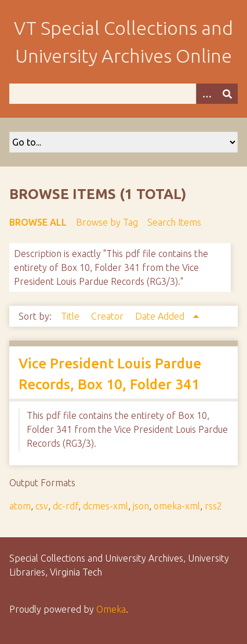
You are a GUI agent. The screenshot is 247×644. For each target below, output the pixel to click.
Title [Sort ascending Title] (71, 316)
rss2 (213, 506)
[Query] (124, 94)
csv (42, 506)
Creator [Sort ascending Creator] (108, 316)
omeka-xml (177, 506)
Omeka (111, 609)
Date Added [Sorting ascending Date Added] (161, 316)
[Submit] (227, 94)
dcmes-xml (106, 506)
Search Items (174, 222)
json (141, 506)
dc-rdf (66, 506)
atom (20, 506)
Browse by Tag (107, 222)
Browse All (38, 222)
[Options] (206, 94)
